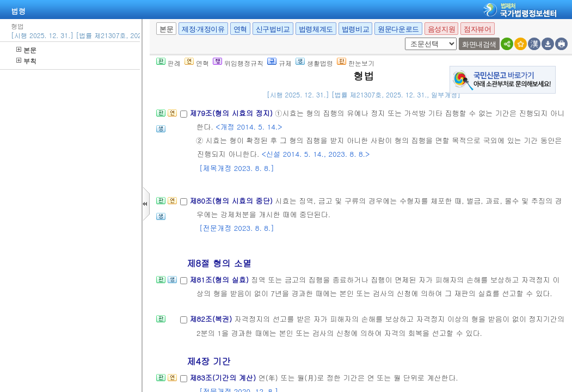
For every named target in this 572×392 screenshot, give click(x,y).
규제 (279, 63)
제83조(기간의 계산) (224, 378)
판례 (168, 63)
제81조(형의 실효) (220, 280)
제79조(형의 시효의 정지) (232, 113)
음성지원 (441, 29)
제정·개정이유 (203, 29)
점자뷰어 (477, 29)
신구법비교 (273, 29)
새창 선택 (403, 38)
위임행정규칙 (238, 63)
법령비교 (355, 29)
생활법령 (314, 63)
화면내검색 (479, 44)
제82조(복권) (212, 319)
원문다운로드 (398, 29)
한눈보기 (356, 63)
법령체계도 (316, 29)
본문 (26, 50)
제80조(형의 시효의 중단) (232, 201)
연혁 (240, 29)
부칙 (26, 61)
